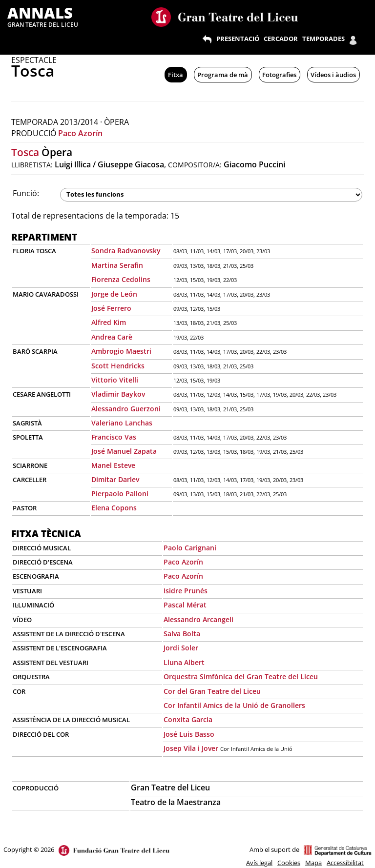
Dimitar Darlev (115, 479)
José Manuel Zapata (124, 451)
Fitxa (176, 75)
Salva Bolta (182, 634)
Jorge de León (114, 294)
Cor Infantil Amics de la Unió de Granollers (234, 705)
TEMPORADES (323, 39)
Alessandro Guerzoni (126, 409)
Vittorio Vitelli (115, 380)
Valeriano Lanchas (122, 423)
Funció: (26, 193)
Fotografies (279, 75)
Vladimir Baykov (118, 394)
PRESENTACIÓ (238, 39)
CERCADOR (281, 39)
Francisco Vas (114, 437)
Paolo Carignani (190, 548)
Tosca (25, 152)
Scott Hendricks (118, 366)
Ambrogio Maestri (121, 351)
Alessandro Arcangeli (198, 619)
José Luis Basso (189, 734)
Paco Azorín (80, 133)
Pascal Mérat (185, 605)
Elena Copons (114, 508)
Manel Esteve (113, 465)
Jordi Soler (181, 648)
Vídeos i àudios (333, 75)
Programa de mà (223, 75)
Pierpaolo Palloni (120, 494)
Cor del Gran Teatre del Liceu (212, 691)
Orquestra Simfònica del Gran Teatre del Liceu (241, 676)
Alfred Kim (109, 322)
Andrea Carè (112, 337)
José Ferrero (111, 308)
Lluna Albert (184, 662)
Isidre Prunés (186, 591)
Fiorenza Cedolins (121, 279)
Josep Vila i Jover (191, 748)
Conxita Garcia (188, 719)
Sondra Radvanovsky (126, 251)
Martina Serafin (117, 265)
